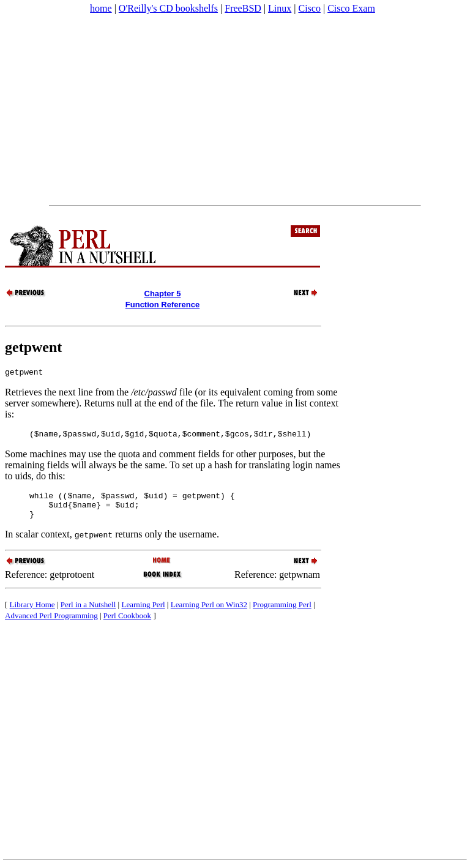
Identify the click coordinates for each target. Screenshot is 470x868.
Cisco (309, 8)
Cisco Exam (351, 8)
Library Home (32, 614)
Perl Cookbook (127, 625)
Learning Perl (143, 614)
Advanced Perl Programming (51, 625)
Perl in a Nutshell (88, 614)
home (101, 8)
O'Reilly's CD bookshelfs (168, 8)
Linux (280, 8)
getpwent (33, 347)
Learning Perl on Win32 (209, 614)
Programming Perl (282, 614)
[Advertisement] (235, 110)
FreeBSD (243, 8)
